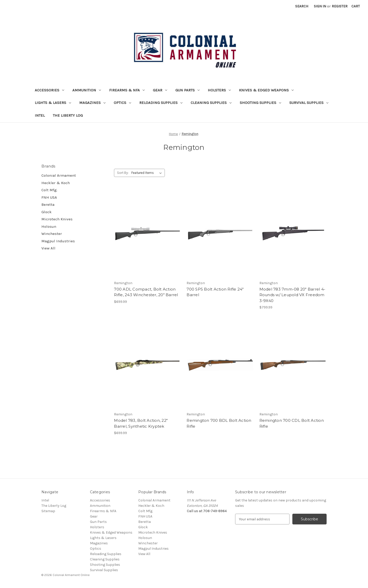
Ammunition (87, 90)
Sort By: (123, 173)
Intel (40, 115)
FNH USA (49, 197)
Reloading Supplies (161, 103)
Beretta (48, 205)
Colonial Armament (59, 175)
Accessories (49, 90)
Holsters (219, 90)
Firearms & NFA (127, 90)
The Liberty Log (68, 115)
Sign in (320, 6)
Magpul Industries (58, 241)
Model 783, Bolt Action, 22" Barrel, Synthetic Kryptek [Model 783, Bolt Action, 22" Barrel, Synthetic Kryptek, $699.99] (141, 423)
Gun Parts (187, 90)
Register (340, 6)
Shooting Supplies (260, 103)
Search (302, 6)
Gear (160, 90)
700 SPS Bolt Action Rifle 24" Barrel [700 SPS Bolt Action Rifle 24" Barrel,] (215, 292)
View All (48, 248)
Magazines (92, 103)
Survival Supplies (309, 103)
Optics (122, 103)
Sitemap (48, 511)
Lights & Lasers (53, 103)
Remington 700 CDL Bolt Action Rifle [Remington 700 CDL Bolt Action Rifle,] (292, 423)
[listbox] (148, 173)
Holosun (49, 226)
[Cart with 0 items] (356, 6)
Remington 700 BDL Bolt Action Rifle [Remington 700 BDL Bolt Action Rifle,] (219, 423)
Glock (47, 212)
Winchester (52, 234)
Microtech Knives (57, 219)
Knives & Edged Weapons (266, 90)
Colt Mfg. (49, 190)
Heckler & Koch (56, 183)
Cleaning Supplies (211, 103)
